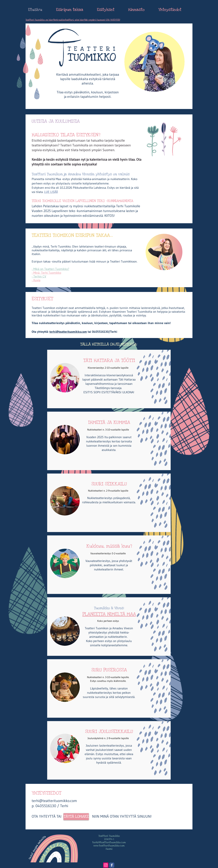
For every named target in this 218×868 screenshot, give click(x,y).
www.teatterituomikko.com (109, 846)
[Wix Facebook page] (112, 865)
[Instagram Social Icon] (106, 865)
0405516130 (100, 332)
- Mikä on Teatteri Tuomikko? (50, 269)
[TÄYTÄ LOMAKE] (76, 817)
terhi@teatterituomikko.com (68, 332)
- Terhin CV (39, 276)
